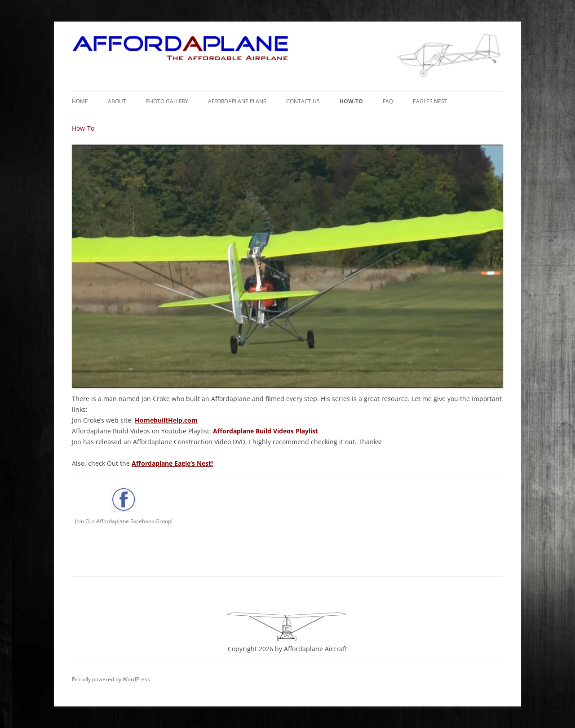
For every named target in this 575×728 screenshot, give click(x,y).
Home (80, 101)
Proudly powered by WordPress (111, 679)
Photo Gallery (167, 101)
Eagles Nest (430, 101)
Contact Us (303, 101)
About (117, 101)
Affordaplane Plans (237, 101)
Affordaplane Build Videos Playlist (265, 431)
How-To (351, 101)
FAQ (388, 101)
